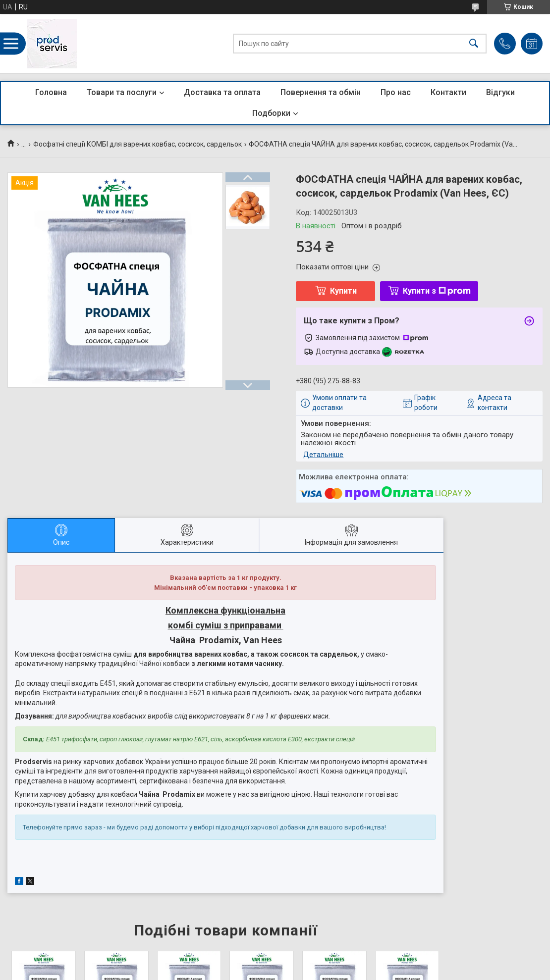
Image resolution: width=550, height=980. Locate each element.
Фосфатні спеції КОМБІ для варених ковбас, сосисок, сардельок (137, 144)
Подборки (271, 113)
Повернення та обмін (321, 92)
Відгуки (500, 92)
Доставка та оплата (222, 92)
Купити (343, 291)
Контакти (448, 92)
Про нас (396, 92)
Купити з (437, 291)
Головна (51, 92)
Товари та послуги (122, 92)
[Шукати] (474, 44)
